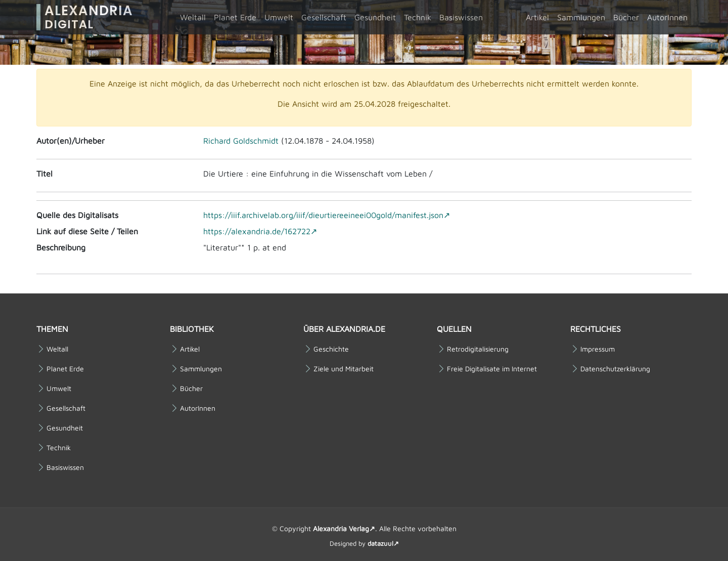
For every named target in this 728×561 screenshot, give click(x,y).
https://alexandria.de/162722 (257, 231)
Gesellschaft (324, 17)
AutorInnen (667, 17)
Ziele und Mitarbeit (344, 369)
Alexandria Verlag (341, 528)
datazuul (380, 543)
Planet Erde (235, 17)
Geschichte (331, 349)
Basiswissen (461, 17)
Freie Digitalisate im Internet (492, 369)
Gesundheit (375, 17)
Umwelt (279, 17)
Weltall (193, 17)
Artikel (537, 17)
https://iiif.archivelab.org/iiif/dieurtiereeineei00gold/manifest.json (323, 215)
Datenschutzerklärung (615, 369)
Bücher (626, 17)
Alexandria (89, 17)
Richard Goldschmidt (241, 141)
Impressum (598, 349)
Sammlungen (581, 17)
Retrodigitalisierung (478, 349)
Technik (418, 17)
